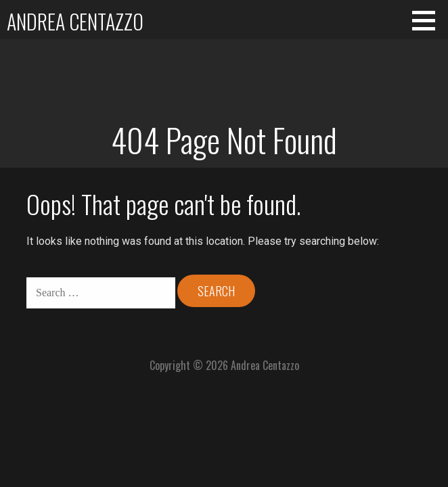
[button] (428, 20)
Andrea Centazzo (75, 21)
